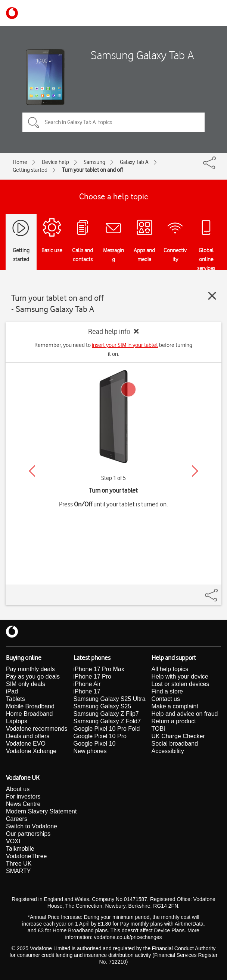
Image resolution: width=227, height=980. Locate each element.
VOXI (13, 841)
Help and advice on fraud (185, 714)
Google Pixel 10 (95, 744)
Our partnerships (28, 834)
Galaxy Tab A (134, 162)
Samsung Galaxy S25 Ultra (110, 699)
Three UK (19, 864)
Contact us (166, 699)
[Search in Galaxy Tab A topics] (113, 122)
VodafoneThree (26, 856)
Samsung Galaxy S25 (102, 706)
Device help (55, 162)
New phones (90, 751)
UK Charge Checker (178, 736)
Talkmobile (20, 849)
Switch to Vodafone (32, 826)
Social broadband (175, 744)
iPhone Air (87, 684)
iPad (12, 691)
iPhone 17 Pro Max (99, 669)
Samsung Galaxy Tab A (142, 55)
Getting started (30, 170)
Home (20, 162)
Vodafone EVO (26, 744)
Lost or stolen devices (181, 684)
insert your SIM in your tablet (125, 345)
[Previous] (32, 471)
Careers (17, 819)
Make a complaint (175, 706)
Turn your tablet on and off (92, 170)
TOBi (158, 729)
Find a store (167, 691)
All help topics (170, 669)
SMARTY (18, 871)
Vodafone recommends (37, 729)
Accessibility (168, 751)
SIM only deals (26, 684)
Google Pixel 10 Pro (100, 736)
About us (18, 789)
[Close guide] (212, 296)
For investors (23, 796)
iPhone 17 (87, 691)
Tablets (15, 699)
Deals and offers (28, 736)
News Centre (23, 804)
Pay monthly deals (30, 669)
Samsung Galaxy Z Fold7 (107, 721)
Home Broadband (29, 714)
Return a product (174, 721)
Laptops (17, 721)
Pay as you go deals (33, 676)
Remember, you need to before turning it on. (113, 350)
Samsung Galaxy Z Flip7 (106, 714)
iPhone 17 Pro (92, 676)
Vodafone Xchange (31, 751)
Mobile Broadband (30, 706)
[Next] (195, 471)
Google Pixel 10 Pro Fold (107, 729)
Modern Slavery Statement (41, 811)
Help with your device (180, 676)
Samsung (94, 162)
